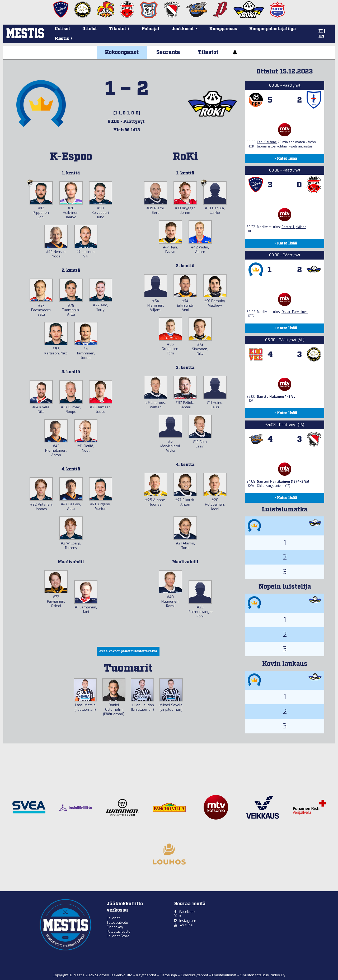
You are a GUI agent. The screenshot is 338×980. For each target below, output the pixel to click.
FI (321, 31)
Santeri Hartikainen (273, 482)
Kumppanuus (223, 29)
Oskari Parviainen (295, 312)
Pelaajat (151, 29)
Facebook (187, 912)
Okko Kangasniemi (271, 486)
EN (321, 36)
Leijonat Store (118, 936)
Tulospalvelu (117, 923)
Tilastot (208, 52)
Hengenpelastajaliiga (273, 29)
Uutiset (62, 29)
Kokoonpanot (122, 52)
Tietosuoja (169, 975)
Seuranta (168, 52)
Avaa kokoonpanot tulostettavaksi (128, 651)
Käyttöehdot (147, 975)
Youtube (186, 925)
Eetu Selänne (267, 142)
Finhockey (115, 927)
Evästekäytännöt (195, 975)
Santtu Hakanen (270, 397)
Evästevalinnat (224, 975)
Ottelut (90, 29)
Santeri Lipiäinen (294, 227)
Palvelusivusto (119, 932)
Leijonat (113, 918)
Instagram (188, 921)
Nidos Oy (278, 975)
